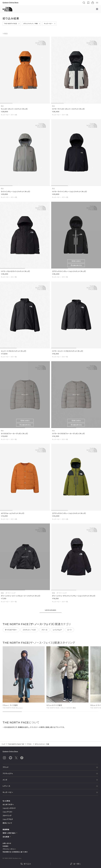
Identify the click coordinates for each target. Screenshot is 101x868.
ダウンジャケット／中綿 (30, 24)
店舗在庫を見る (77, 267)
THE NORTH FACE (11, 24)
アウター (30, 744)
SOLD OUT (76, 237)
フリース (44, 631)
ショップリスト (8, 812)
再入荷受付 (77, 263)
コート (69, 631)
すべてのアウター (11, 631)
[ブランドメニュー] (97, 9)
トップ (4, 744)
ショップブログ (8, 819)
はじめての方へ (8, 804)
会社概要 (7, 837)
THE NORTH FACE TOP (16, 744)
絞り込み (26, 864)
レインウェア (57, 631)
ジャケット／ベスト (29, 631)
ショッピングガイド (9, 808)
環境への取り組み (10, 833)
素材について (7, 823)
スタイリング (7, 816)
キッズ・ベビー (48, 24)
